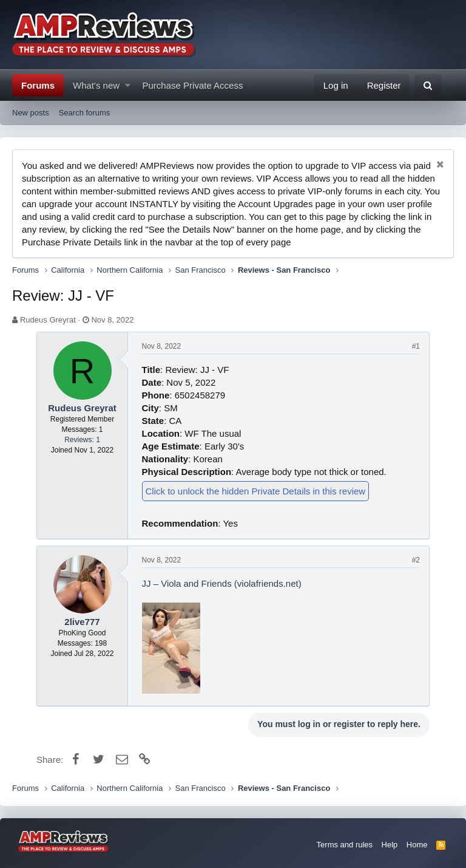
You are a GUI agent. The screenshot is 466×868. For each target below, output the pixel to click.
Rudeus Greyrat (48, 320)
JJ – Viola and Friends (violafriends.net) (222, 583)
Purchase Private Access (193, 85)
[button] (128, 85)
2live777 (82, 622)
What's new (96, 85)
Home (417, 845)
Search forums (85, 113)
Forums (38, 85)
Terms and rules (345, 845)
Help (390, 845)
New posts (31, 113)
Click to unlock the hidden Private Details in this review (256, 491)
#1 (416, 346)
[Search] (428, 85)
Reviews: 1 (82, 440)
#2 (416, 560)
